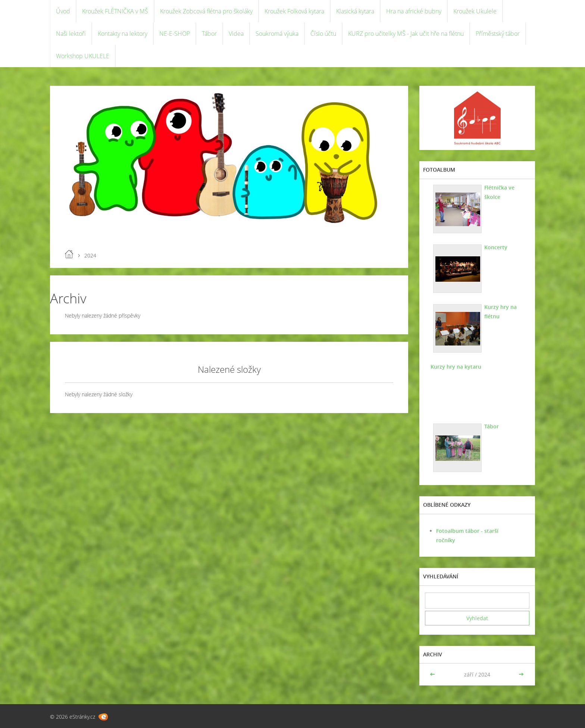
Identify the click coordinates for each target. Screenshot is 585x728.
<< (433, 674)
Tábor (209, 34)
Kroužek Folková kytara (294, 11)
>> (521, 674)
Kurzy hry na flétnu (500, 312)
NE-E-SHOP (175, 34)
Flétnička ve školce (499, 192)
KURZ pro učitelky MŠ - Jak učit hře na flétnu (406, 34)
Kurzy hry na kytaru (456, 367)
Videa (236, 34)
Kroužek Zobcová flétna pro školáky (206, 11)
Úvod (63, 11)
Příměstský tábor (498, 34)
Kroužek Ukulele (475, 11)
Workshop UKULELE (83, 56)
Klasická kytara (355, 11)
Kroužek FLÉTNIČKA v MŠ (115, 11)
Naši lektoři (71, 34)
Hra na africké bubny (414, 11)
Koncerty (496, 247)
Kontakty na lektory (123, 34)
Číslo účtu (323, 34)
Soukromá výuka (277, 34)
